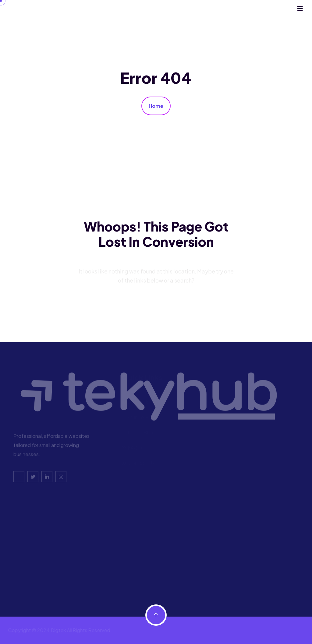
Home (156, 106)
